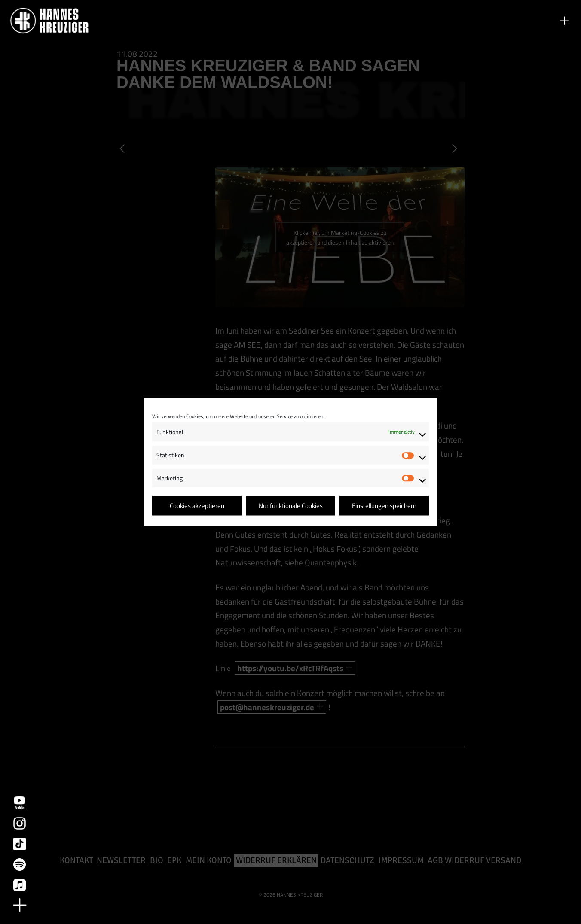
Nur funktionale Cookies (291, 506)
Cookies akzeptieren (197, 506)
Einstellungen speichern (384, 506)
